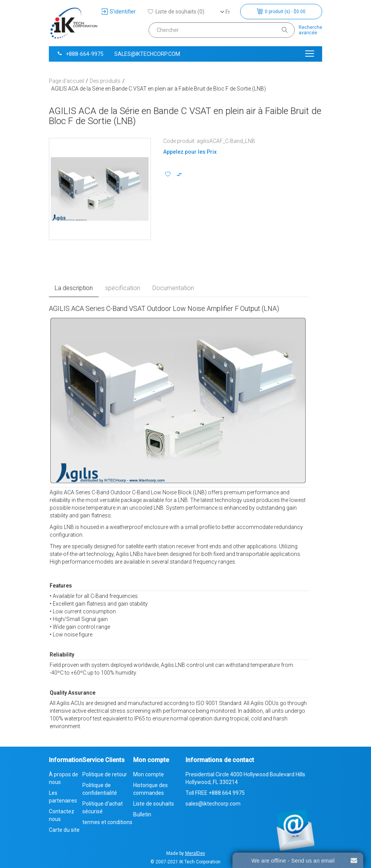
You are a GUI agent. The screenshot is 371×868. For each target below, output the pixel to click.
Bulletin (142, 814)
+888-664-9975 (80, 54)
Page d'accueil (66, 81)
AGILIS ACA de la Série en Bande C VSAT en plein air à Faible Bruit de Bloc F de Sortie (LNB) (159, 89)
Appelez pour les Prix (190, 152)
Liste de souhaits (154, 804)
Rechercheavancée (310, 30)
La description (74, 288)
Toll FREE (215, 793)
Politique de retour (105, 774)
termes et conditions (107, 822)
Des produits (105, 81)
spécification (123, 288)
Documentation (173, 288)
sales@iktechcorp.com (147, 54)
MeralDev (195, 853)
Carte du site (64, 830)
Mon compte (149, 774)
